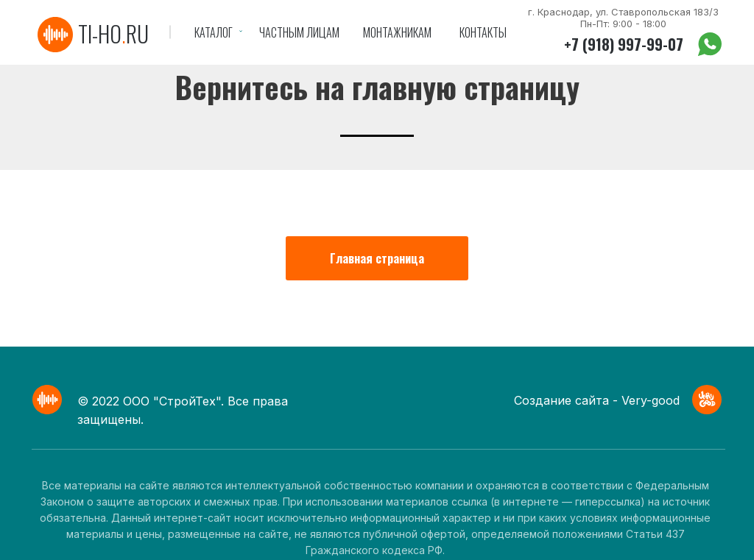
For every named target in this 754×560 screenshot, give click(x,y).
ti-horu (113, 33)
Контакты (483, 32)
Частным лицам (299, 32)
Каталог (214, 32)
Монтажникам (397, 32)
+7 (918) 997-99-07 (624, 44)
